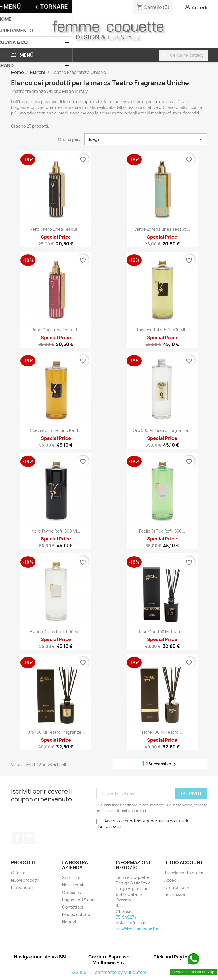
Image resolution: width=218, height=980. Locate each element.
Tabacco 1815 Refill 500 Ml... (162, 330)
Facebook (17, 838)
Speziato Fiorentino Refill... (56, 430)
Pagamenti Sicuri (78, 900)
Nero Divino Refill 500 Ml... (56, 531)
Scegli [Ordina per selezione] (146, 139)
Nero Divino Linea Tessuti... (56, 229)
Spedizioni (72, 878)
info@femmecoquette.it (139, 928)
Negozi (69, 922)
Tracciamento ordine (185, 873)
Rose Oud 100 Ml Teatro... (162, 632)
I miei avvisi (175, 895)
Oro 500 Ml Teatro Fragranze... (162, 430)
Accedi (171, 880)
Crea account (178, 887)
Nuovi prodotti (25, 880)
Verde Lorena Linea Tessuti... (162, 229)
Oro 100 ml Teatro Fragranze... (56, 732)
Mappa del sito (76, 914)
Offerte (18, 873)
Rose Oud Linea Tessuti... (56, 330)
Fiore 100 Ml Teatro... (162, 732)
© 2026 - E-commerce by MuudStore (109, 972)
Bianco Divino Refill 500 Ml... (56, 632)
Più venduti (22, 887)
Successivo (163, 764)
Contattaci (73, 907)
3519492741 (46, 7)
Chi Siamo (72, 892)
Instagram (30, 838)
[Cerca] (184, 55)
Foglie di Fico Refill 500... (162, 531)
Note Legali (73, 885)
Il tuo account (184, 862)
